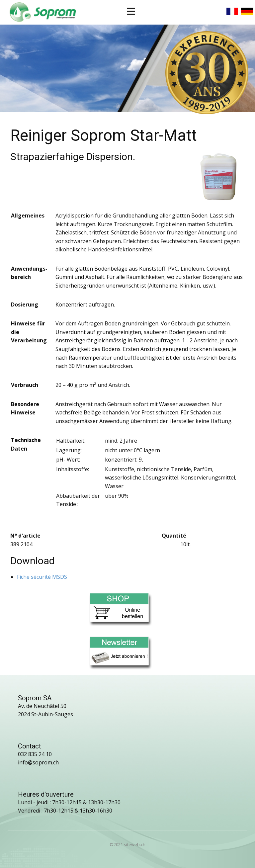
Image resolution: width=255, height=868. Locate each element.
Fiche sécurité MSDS (42, 577)
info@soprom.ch (38, 762)
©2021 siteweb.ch (127, 844)
